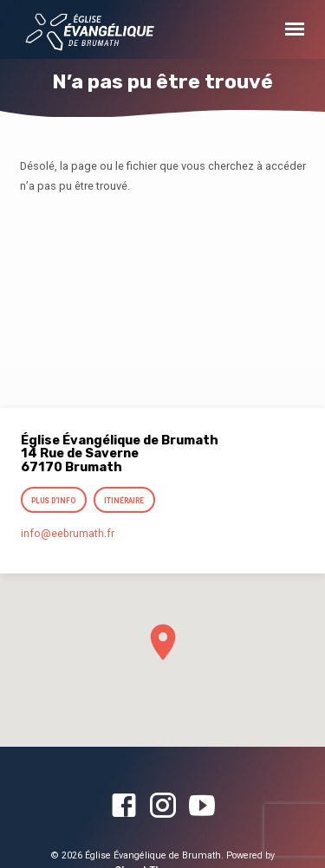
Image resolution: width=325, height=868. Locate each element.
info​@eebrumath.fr (68, 534)
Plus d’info (54, 501)
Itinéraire (124, 501)
